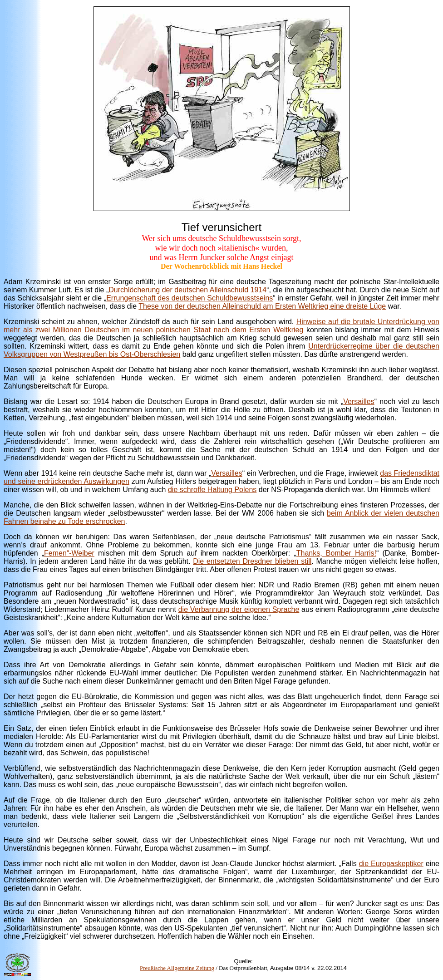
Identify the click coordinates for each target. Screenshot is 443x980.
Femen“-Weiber (69, 553)
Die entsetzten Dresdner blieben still (252, 561)
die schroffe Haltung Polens (212, 490)
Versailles (359, 401)
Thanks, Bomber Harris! (336, 553)
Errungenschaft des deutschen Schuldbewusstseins (190, 298)
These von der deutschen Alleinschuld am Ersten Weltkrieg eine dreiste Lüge (262, 306)
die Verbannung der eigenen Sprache (239, 609)
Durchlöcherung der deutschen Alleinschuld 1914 (187, 290)
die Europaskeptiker (391, 864)
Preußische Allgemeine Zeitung (177, 968)
